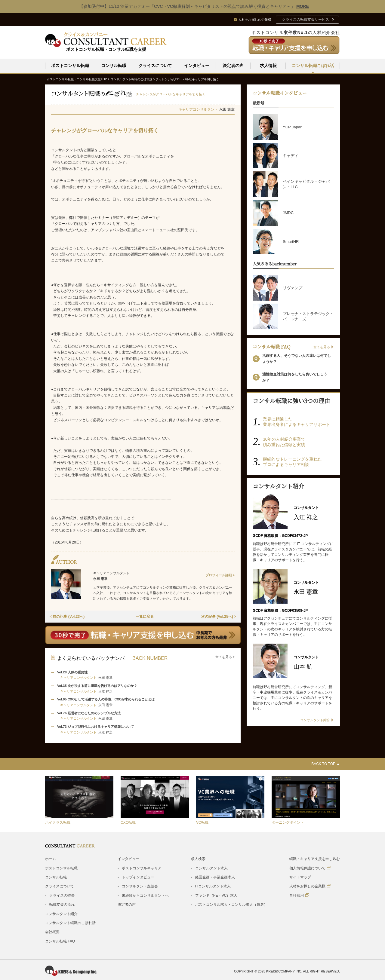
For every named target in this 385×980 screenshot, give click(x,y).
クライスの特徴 (294, 439)
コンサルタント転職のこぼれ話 (70, 923)
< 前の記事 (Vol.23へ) (67, 616)
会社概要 (52, 932)
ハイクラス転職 (58, 822)
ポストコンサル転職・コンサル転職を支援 (106, 49)
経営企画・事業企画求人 (215, 877)
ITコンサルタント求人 (213, 886)
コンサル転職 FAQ (60, 941)
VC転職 (202, 822)
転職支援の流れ (62, 904)
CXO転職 (128, 822)
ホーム (51, 859)
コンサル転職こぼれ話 (313, 66)
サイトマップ (300, 877)
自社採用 (299, 895)
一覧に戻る (145, 616)
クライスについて (155, 66)
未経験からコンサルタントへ (145, 895)
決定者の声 (233, 66)
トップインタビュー (138, 877)
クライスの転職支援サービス (306, 20)
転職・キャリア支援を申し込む (315, 859)
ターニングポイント (288, 822)
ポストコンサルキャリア (142, 868)
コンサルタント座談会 (140, 886)
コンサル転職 (114, 66)
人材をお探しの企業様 (310, 886)
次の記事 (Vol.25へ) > (219, 616)
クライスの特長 (62, 895)
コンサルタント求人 (211, 868)
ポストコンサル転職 (70, 66)
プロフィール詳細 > (220, 575)
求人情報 (268, 66)
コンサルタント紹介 (61, 914)
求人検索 (198, 859)
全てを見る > (225, 657)
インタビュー (197, 66)
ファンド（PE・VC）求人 (216, 895)
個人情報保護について (310, 868)
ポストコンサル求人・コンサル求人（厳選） (231, 904)
